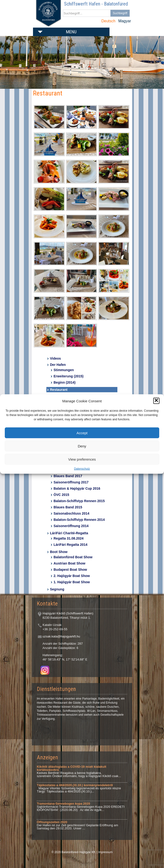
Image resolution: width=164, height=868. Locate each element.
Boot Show (59, 552)
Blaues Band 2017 (68, 476)
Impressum (105, 852)
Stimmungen (64, 370)
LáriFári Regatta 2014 (71, 545)
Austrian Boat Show (69, 563)
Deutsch (108, 21)
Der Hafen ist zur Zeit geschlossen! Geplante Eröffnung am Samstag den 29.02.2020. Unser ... (77, 825)
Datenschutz (82, 469)
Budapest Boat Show (70, 570)
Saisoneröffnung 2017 (71, 482)
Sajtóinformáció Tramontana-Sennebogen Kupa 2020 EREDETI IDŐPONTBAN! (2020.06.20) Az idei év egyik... (81, 807)
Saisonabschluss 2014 (71, 513)
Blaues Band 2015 (68, 507)
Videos (55, 358)
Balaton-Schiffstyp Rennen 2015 (79, 501)
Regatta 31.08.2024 (68, 538)
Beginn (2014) (65, 382)
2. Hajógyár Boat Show (72, 576)
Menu (71, 32)
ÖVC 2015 (61, 495)
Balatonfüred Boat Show (73, 557)
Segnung (57, 589)
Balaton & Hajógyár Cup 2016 (77, 488)
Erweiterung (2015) (68, 376)
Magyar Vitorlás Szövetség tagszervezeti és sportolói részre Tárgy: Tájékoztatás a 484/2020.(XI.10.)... (79, 788)
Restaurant (59, 390)
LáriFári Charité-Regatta (69, 533)
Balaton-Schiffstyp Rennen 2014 (79, 520)
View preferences (82, 459)
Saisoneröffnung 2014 (71, 526)
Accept (82, 433)
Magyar (125, 21)
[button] (156, 401)
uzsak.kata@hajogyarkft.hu (61, 636)
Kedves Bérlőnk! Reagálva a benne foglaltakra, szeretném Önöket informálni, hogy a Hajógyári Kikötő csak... (79, 771)
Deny (82, 446)
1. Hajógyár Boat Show (72, 582)
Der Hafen (58, 365)
